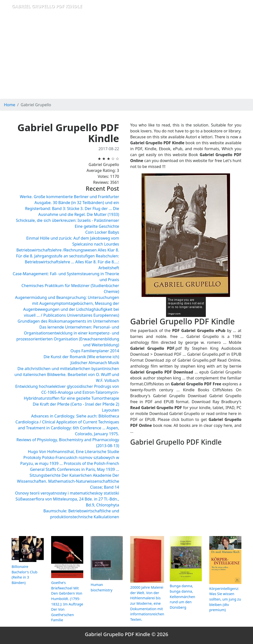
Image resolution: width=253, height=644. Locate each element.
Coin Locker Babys (102, 232)
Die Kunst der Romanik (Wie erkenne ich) (81, 357)
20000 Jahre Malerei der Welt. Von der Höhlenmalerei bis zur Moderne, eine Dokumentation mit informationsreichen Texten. (147, 603)
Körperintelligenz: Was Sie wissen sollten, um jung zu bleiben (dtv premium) (225, 599)
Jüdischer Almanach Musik (95, 363)
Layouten (110, 410)
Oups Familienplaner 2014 (95, 351)
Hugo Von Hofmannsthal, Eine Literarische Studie (74, 452)
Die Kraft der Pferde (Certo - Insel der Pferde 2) (76, 404)
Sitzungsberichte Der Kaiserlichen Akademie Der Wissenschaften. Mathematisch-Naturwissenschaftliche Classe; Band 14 (68, 481)
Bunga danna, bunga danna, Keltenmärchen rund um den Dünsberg (182, 596)
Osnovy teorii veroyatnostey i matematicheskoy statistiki (67, 493)
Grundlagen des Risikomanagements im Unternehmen (68, 321)
